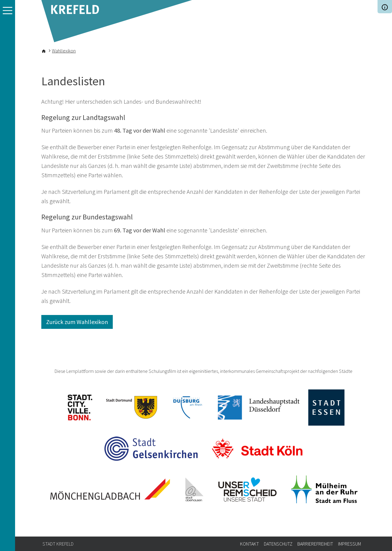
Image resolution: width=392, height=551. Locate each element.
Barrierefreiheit (315, 544)
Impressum (349, 544)
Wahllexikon (64, 51)
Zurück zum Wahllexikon (77, 322)
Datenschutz (278, 544)
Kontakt (250, 544)
